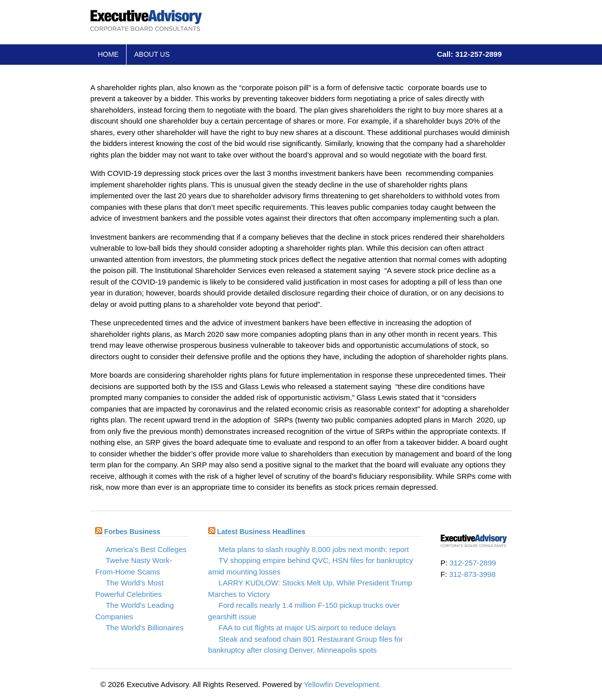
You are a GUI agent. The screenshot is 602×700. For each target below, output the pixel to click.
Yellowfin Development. (342, 684)
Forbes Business (132, 532)
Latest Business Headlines (261, 532)
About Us (152, 54)
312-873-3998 (472, 574)
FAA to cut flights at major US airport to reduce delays (307, 628)
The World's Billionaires (145, 628)
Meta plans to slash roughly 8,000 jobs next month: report (314, 549)
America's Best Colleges (146, 549)
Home (108, 54)
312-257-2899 (473, 563)
